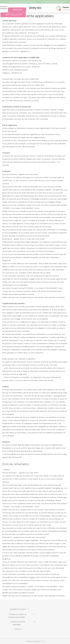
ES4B (43, 641)
